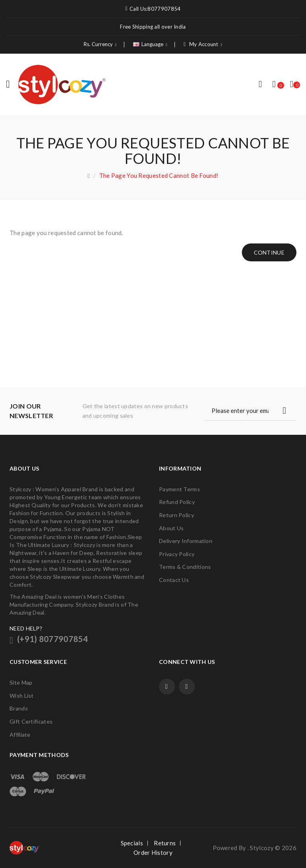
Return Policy (177, 515)
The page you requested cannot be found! (159, 175)
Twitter (187, 687)
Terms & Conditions (185, 567)
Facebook (167, 687)
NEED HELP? (26, 628)
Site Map (21, 682)
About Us (171, 528)
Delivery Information (186, 541)
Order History (153, 852)
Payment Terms (179, 489)
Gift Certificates (31, 721)
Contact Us (174, 580)
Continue (269, 252)
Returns (165, 843)
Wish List (22, 696)
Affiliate (20, 735)
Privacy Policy (177, 554)
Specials (132, 843)
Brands (19, 708)
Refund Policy (177, 502)
